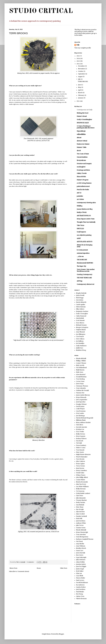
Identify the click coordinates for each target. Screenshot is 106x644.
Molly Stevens (81, 434)
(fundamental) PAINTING (85, 263)
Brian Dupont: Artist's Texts (86, 219)
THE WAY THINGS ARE (84, 278)
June (80, 85)
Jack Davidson (81, 521)
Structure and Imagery (84, 164)
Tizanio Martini (81, 500)
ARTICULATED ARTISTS (85, 242)
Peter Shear (80, 507)
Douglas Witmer (81, 404)
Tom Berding (80, 379)
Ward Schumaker (82, 457)
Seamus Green (81, 528)
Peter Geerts (80, 452)
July (79, 79)
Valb (78, 45)
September (82, 74)
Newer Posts (13, 568)
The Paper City (81, 266)
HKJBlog (79, 206)
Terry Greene (80, 466)
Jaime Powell (80, 295)
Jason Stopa (80, 384)
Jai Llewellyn (80, 343)
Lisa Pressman (81, 411)
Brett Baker (80, 571)
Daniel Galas (80, 473)
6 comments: (31, 562)
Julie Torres (80, 525)
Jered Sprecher (81, 402)
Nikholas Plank (81, 420)
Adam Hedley (80, 562)
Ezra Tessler (80, 432)
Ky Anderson (80, 585)
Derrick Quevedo (82, 427)
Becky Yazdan (81, 502)
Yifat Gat (79, 573)
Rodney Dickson (81, 439)
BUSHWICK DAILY (83, 123)
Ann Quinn (80, 300)
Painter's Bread (82, 116)
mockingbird (81, 167)
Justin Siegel (80, 569)
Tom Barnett (80, 450)
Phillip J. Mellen (81, 361)
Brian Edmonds (81, 397)
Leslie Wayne (80, 409)
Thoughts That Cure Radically (86, 222)
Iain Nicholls (80, 505)
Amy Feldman (81, 546)
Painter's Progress (83, 180)
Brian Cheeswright (82, 532)
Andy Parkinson (81, 346)
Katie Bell (79, 519)
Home (39, 568)
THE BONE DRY (82, 260)
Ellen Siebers (80, 309)
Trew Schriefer (81, 388)
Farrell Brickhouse (82, 583)
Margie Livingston (82, 327)
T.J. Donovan (80, 491)
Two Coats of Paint (83, 154)
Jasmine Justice (81, 564)
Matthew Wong (81, 350)
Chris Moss (80, 425)
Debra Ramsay (81, 307)
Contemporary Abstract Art (86, 284)
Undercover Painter (83, 144)
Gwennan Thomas (82, 386)
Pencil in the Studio (83, 190)
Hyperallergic (81, 131)
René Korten (80, 468)
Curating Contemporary (85, 275)
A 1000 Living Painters (84, 183)
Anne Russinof (81, 375)
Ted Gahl (79, 443)
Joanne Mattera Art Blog (85, 209)
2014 (78, 59)
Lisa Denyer (80, 337)
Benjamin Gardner (82, 311)
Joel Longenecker (82, 400)
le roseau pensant (82, 250)
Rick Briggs (80, 298)
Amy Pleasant (80, 332)
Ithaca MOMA (81, 177)
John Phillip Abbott (82, 477)
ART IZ (79, 193)
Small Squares (81, 232)
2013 (78, 61)
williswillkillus (81, 134)
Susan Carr (80, 551)
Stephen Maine (81, 330)
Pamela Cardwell (81, 516)
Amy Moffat (80, 544)
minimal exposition (83, 253)
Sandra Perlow (81, 587)
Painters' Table (82, 147)
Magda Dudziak (81, 293)
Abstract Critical (82, 141)
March (80, 93)
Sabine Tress (80, 596)
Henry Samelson (81, 471)
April (80, 90)
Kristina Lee (80, 429)
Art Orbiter (80, 199)
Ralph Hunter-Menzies (83, 454)
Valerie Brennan (81, 599)
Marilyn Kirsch (81, 548)
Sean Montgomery (82, 537)
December (82, 66)
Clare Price (80, 496)
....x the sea (80, 256)
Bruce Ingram (81, 436)
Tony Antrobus (81, 535)
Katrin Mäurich (81, 302)
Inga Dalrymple (81, 557)
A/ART (79, 238)
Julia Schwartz (81, 560)
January (81, 98)
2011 (78, 101)
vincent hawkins (82, 157)
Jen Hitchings (80, 416)
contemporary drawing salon (86, 203)
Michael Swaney (81, 325)
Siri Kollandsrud (81, 368)
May (80, 87)
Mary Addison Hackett (83, 423)
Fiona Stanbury (81, 445)
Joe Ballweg (80, 341)
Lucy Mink (80, 576)
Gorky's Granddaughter (84, 120)
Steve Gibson (80, 339)
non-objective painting (84, 235)
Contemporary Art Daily (85, 110)
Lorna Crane (80, 381)
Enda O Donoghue (82, 314)
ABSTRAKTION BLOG (84, 216)
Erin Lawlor (80, 413)
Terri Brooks (80, 459)
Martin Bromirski (82, 482)
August (80, 77)
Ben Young (79, 594)
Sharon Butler (81, 578)
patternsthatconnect (83, 186)
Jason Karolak (81, 553)
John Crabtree (81, 461)
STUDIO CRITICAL (41, 11)
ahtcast (79, 138)
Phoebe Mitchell (81, 359)
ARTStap (80, 281)
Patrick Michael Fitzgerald (85, 418)
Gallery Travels (82, 173)
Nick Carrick (80, 365)
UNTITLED (80, 229)
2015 (78, 56)
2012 (78, 64)
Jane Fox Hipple (81, 567)
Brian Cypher (80, 464)
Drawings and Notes (83, 170)
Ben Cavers (80, 555)
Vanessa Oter (80, 393)
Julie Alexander (81, 498)
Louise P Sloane (81, 363)
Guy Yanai (79, 541)
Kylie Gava (80, 372)
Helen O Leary (81, 448)
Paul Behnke (80, 592)
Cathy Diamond (81, 316)
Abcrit (79, 151)
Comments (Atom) (23, 571)
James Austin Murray (83, 395)
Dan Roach (80, 441)
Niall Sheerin (80, 370)
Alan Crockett (80, 514)
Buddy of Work (82, 212)
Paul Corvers (80, 580)
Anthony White (81, 523)
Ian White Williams (82, 487)
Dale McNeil (80, 318)
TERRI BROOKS (18, 33)
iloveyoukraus (81, 160)
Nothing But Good (82, 113)
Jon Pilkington (81, 334)
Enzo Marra (80, 323)
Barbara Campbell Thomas (85, 539)
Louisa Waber (81, 480)
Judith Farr (80, 348)
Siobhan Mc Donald (82, 390)
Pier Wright (80, 509)
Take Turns (80, 225)
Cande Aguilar (81, 305)
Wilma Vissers (81, 475)
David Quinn (80, 406)
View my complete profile (83, 48)
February (81, 95)
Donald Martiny (81, 377)
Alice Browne (80, 512)
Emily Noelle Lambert (83, 493)
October (81, 71)
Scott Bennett (80, 320)
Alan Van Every (81, 484)
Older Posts (64, 568)
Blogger (61, 634)
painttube (80, 196)
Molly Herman (81, 489)
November (82, 69)
